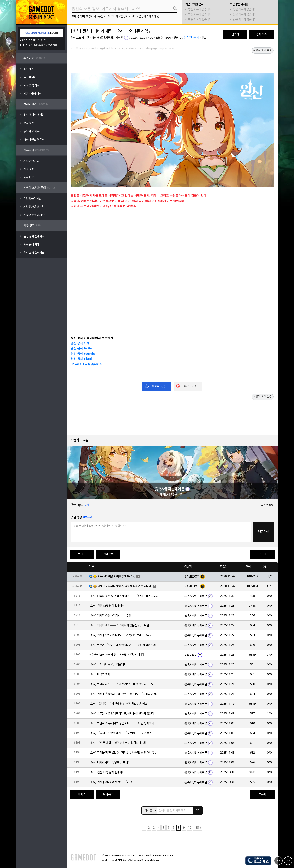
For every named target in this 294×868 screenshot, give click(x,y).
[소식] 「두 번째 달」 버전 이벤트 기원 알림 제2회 (117, 743)
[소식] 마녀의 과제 (100, 674)
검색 (198, 810)
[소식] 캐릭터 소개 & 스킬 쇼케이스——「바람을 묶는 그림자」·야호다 (124, 596)
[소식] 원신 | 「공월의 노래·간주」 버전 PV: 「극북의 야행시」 (124, 694)
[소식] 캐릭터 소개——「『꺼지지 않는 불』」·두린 (119, 625)
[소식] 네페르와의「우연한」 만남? (110, 763)
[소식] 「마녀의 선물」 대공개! (107, 665)
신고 (204, 38)
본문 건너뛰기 (191, 38)
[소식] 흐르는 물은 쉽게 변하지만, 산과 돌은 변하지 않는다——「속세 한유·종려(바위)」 (124, 714)
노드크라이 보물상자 (117, 16)
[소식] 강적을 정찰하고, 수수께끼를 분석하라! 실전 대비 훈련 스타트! (124, 753)
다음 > (198, 828)
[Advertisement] (172, 63)
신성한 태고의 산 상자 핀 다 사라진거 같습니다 (115, 655)
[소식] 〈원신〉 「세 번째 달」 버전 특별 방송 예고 (118, 704)
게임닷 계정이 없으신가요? (34, 40)
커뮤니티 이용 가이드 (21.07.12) (117, 577)
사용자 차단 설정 (263, 50)
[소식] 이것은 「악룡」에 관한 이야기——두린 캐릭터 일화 (122, 645)
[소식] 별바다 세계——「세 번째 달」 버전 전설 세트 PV (121, 684)
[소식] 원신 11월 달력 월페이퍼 (107, 772)
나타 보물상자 (138, 16)
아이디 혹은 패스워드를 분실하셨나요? (40, 45)
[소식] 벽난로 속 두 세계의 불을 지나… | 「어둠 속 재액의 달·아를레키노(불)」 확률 (124, 723)
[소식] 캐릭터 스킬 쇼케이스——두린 (110, 616)
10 (189, 828)
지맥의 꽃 (154, 16)
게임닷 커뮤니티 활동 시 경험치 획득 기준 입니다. (125, 586)
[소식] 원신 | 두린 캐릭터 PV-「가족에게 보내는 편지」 (121, 635)
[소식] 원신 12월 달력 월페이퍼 (107, 606)
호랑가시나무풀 (95, 16)
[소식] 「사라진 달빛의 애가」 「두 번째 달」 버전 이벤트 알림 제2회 (124, 733)
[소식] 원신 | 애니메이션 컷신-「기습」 (112, 782)
